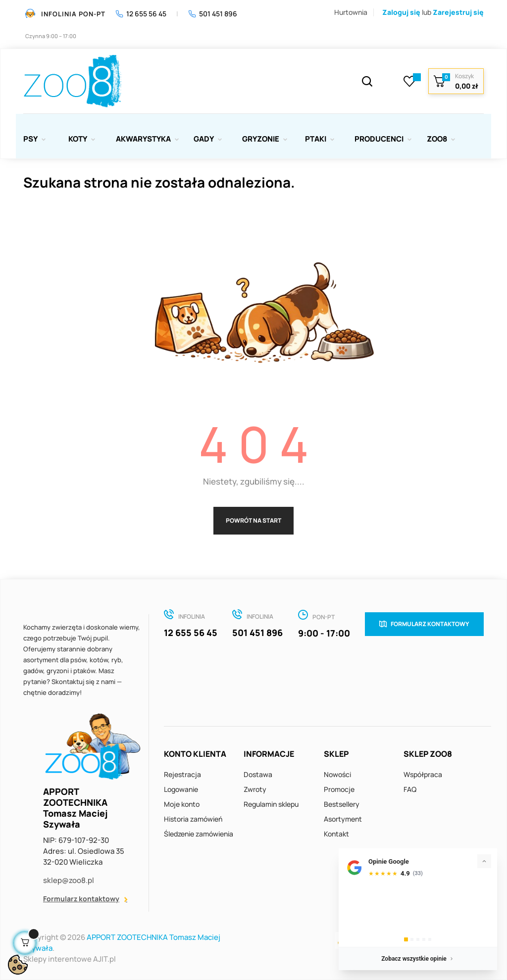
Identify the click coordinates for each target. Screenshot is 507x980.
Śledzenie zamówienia (199, 834)
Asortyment (343, 819)
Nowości (337, 774)
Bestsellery (342, 804)
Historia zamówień (193, 819)
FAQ (410, 789)
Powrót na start (253, 520)
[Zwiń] (484, 861)
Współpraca (423, 774)
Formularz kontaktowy (81, 899)
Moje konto (182, 804)
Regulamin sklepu (271, 804)
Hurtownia (351, 12)
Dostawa (258, 774)
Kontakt (336, 834)
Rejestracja (182, 774)
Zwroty (255, 789)
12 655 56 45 (141, 14)
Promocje (339, 789)
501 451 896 (213, 14)
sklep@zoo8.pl (69, 880)
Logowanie (181, 789)
